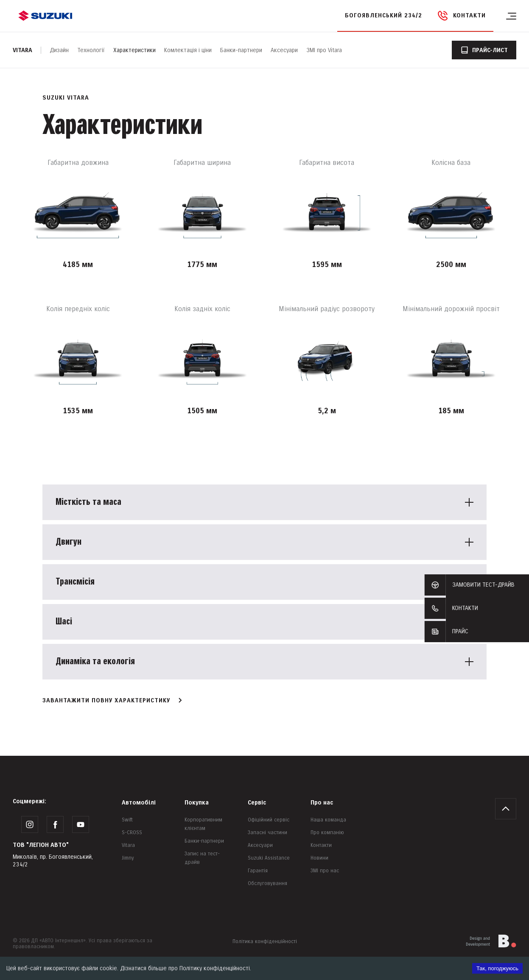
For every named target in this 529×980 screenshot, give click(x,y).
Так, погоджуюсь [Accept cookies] (497, 968)
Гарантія (258, 871)
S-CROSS (132, 833)
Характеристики (134, 50)
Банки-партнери (241, 50)
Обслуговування (267, 884)
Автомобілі (139, 803)
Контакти (321, 845)
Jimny (128, 858)
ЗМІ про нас (325, 871)
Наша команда (328, 820)
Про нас (322, 803)
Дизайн (59, 50)
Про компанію (327, 833)
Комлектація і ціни (188, 50)
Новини (319, 858)
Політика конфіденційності (265, 942)
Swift (127, 820)
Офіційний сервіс (269, 820)
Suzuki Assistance (269, 858)
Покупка (197, 803)
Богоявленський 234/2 (383, 15)
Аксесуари (284, 50)
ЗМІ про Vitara (324, 50)
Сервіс (257, 803)
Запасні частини (267, 833)
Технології (91, 50)
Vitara (22, 50)
